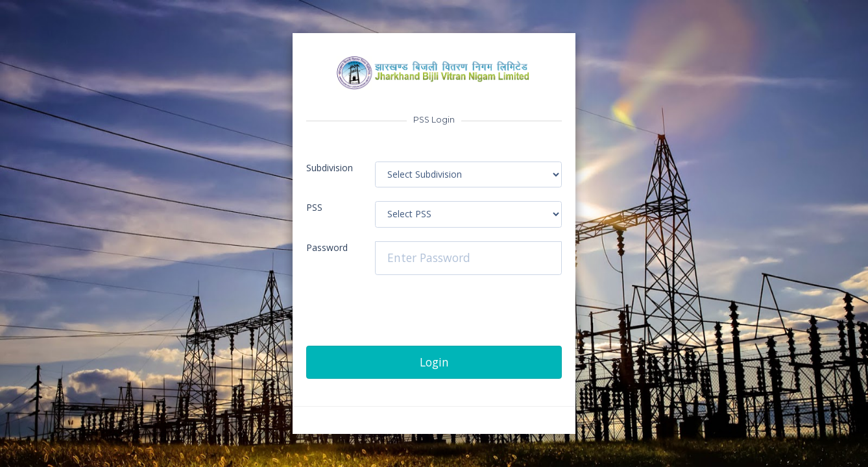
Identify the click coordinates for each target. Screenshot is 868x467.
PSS (314, 207)
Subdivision (330, 168)
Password (327, 247)
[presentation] (405, 320)
